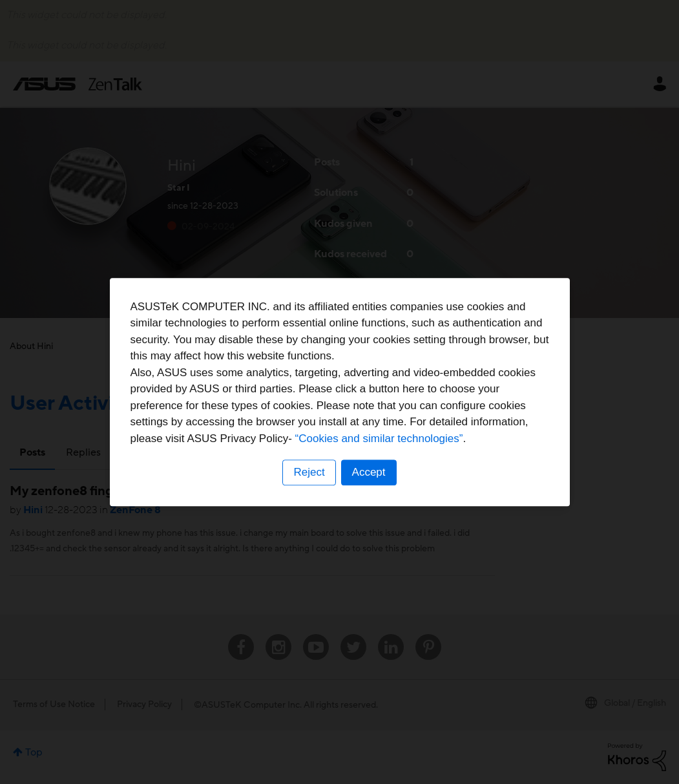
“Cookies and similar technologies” (379, 439)
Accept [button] (369, 472)
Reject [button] (309, 472)
